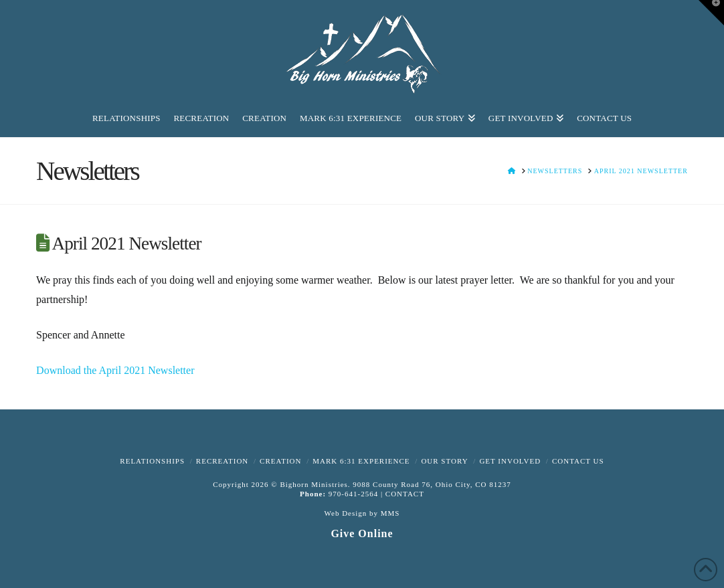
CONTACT (405, 494)
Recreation (222, 461)
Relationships (152, 461)
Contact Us (578, 461)
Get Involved (510, 461)
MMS (390, 513)
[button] (711, 13)
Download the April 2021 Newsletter (115, 370)
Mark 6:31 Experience (361, 461)
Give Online (362, 533)
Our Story (444, 461)
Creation (280, 461)
